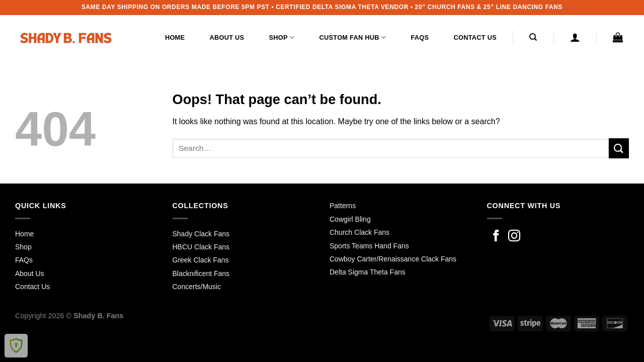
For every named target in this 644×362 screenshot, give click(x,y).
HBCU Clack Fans (201, 247)
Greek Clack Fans (201, 260)
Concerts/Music (197, 287)
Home (175, 37)
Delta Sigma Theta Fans (368, 272)
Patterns (343, 206)
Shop (282, 37)
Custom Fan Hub (353, 37)
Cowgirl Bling (350, 219)
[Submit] (619, 148)
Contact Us (475, 37)
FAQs (420, 37)
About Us (227, 37)
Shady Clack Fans (201, 234)
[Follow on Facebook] (496, 237)
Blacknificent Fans (201, 274)
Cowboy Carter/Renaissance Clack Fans (393, 259)
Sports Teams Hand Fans (369, 246)
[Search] (534, 37)
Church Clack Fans (359, 232)
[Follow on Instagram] (514, 237)
